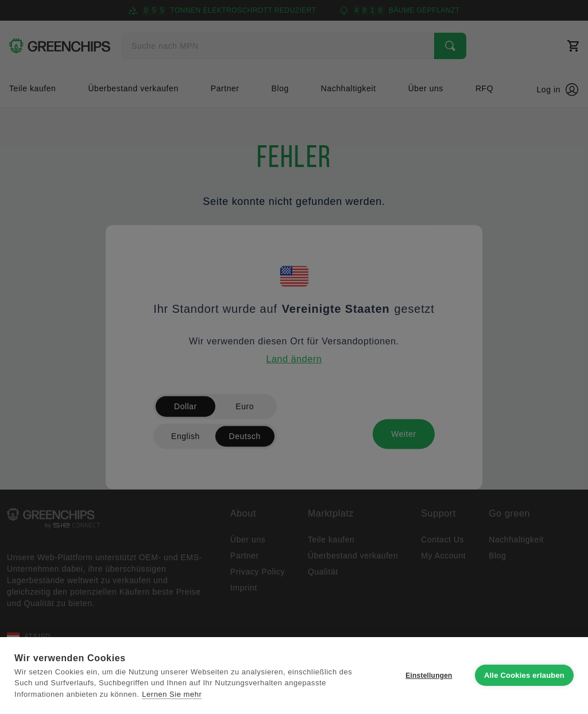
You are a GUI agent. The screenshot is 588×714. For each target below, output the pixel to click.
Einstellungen (429, 676)
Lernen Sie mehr (172, 694)
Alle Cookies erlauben (524, 675)
